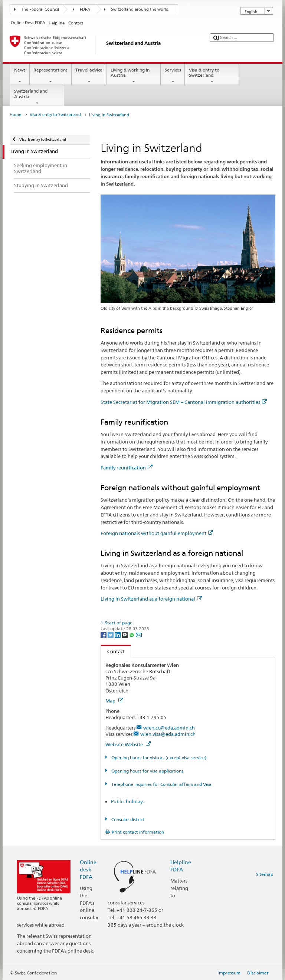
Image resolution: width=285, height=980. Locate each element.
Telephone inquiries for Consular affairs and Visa (161, 784)
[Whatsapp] (132, 634)
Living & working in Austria (134, 76)
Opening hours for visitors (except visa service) (158, 758)
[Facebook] (104, 634)
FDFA (85, 9)
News (20, 76)
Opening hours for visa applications (147, 771)
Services (173, 76)
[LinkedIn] (118, 634)
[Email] (139, 634)
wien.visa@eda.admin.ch (168, 734)
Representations (51, 76)
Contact (113, 651)
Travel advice (89, 76)
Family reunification (127, 468)
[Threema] (125, 634)
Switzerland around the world (140, 9)
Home (15, 115)
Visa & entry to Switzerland (212, 76)
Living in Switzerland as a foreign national (151, 599)
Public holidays (128, 801)
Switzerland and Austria (37, 97)
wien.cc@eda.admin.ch (169, 728)
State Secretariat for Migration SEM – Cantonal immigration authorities (184, 402)
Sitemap (265, 874)
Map (114, 701)
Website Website (128, 744)
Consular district (127, 819)
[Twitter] (111, 634)
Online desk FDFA (88, 869)
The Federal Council (40, 9)
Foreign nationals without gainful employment (157, 533)
